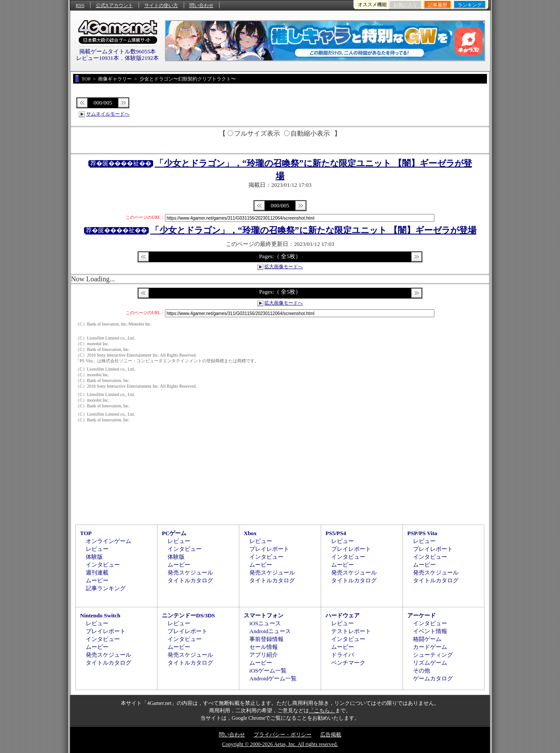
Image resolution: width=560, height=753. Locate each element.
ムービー (97, 580)
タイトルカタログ (190, 580)
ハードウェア (343, 615)
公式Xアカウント (114, 5)
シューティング (433, 655)
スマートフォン (264, 615)
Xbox (250, 533)
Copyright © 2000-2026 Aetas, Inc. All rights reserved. (280, 744)
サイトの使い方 (161, 5)
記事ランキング (106, 588)
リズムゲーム (430, 663)
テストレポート (351, 631)
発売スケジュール (190, 573)
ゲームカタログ (433, 678)
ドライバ (343, 655)
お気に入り (405, 5)
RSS (80, 5)
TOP (86, 533)
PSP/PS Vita (422, 533)
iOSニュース (265, 623)
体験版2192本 (142, 58)
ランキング (470, 5)
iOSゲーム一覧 (268, 671)
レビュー (97, 549)
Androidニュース (270, 631)
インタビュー (103, 565)
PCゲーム (174, 533)
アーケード (422, 615)
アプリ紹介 (264, 655)
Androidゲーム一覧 (273, 678)
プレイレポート (269, 549)
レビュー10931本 (98, 58)
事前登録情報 (266, 639)
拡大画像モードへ (283, 266)
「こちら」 (322, 711)
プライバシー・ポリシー (283, 735)
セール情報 (264, 647)
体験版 (94, 557)
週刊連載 (97, 573)
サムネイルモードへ (108, 114)
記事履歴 (437, 5)
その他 (422, 671)
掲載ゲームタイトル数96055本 (118, 51)
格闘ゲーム (427, 639)
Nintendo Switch (100, 615)
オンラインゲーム (108, 541)
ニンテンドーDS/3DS (188, 615)
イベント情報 (430, 631)
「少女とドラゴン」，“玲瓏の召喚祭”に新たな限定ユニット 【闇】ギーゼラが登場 (313, 230)
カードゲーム (430, 647)
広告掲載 (331, 735)
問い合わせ (201, 5)
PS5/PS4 (336, 533)
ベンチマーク (348, 663)
